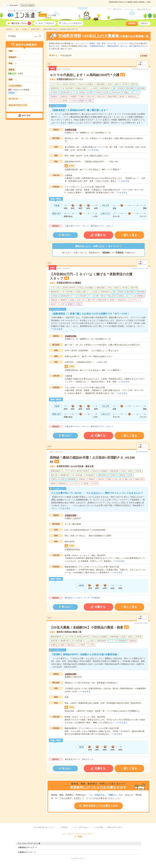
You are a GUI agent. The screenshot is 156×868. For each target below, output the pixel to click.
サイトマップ (129, 9)
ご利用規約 (64, 827)
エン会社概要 (98, 827)
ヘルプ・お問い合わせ (114, 9)
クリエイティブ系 (125, 43)
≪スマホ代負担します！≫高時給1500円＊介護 (85, 75)
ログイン (145, 23)
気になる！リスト (21, 23)
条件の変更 (26, 116)
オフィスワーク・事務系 (85, 43)
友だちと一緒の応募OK (130, 46)
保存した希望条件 (46, 23)
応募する (100, 235)
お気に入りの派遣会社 (72, 23)
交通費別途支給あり (98, 46)
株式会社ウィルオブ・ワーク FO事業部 (82, 598)
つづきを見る (93, 150)
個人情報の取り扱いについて (45, 827)
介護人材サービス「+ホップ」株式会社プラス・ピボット (89, 226)
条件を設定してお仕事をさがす (101, 806)
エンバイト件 (28, 5)
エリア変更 (52, 15)
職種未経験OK (113, 46)
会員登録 (132, 23)
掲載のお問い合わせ (144, 9)
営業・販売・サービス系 (106, 43)
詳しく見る (130, 235)
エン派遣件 (13, 5)
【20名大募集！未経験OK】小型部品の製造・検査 (86, 627)
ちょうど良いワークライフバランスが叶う (22, 11)
